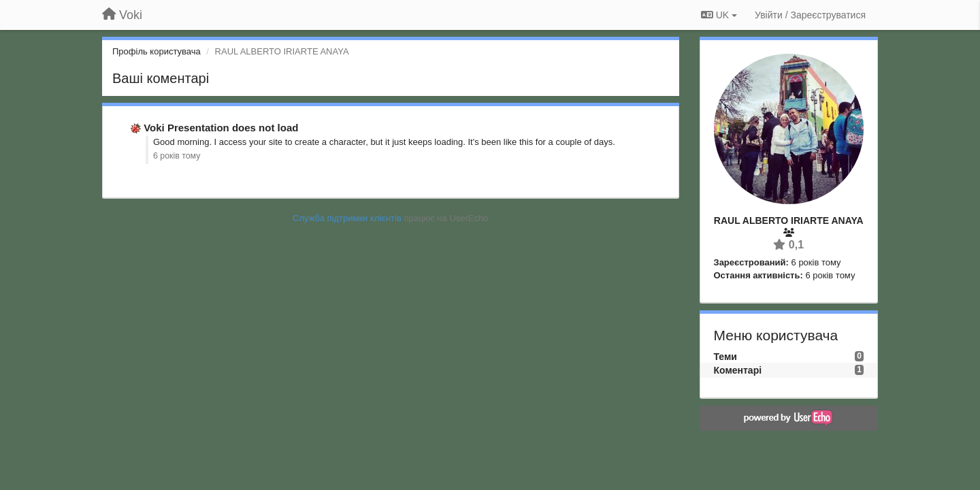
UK (719, 15)
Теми (725, 357)
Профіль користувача (157, 51)
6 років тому (177, 156)
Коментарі (738, 370)
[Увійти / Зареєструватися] (810, 15)
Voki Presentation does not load (221, 128)
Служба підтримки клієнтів (347, 218)
